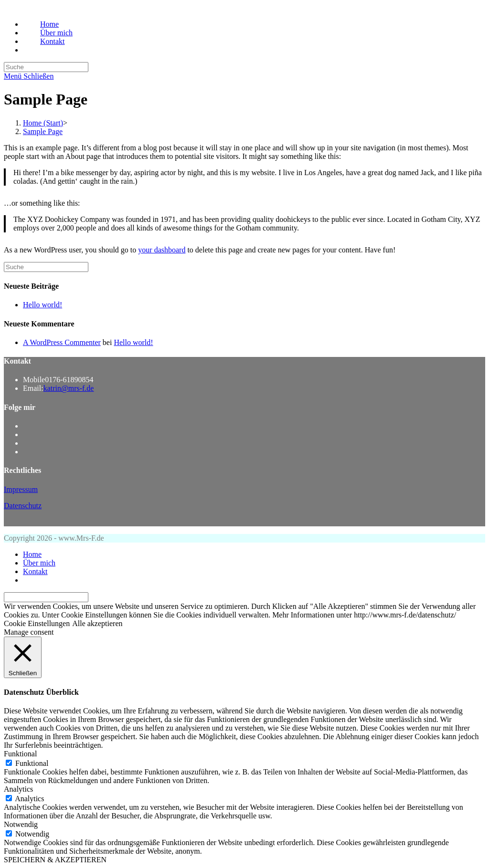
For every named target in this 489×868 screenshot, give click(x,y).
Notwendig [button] (21, 824)
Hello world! (43, 305)
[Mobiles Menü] (29, 76)
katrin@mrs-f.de (69, 388)
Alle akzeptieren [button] (97, 623)
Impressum (21, 489)
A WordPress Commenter (62, 342)
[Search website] (40, 50)
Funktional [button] (20, 754)
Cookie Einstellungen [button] (37, 623)
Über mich (39, 563)
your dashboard (162, 250)
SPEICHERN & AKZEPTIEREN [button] (55, 860)
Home (32, 554)
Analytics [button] (18, 789)
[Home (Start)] (43, 123)
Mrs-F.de (18, 8)
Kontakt (35, 571)
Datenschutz (23, 506)
